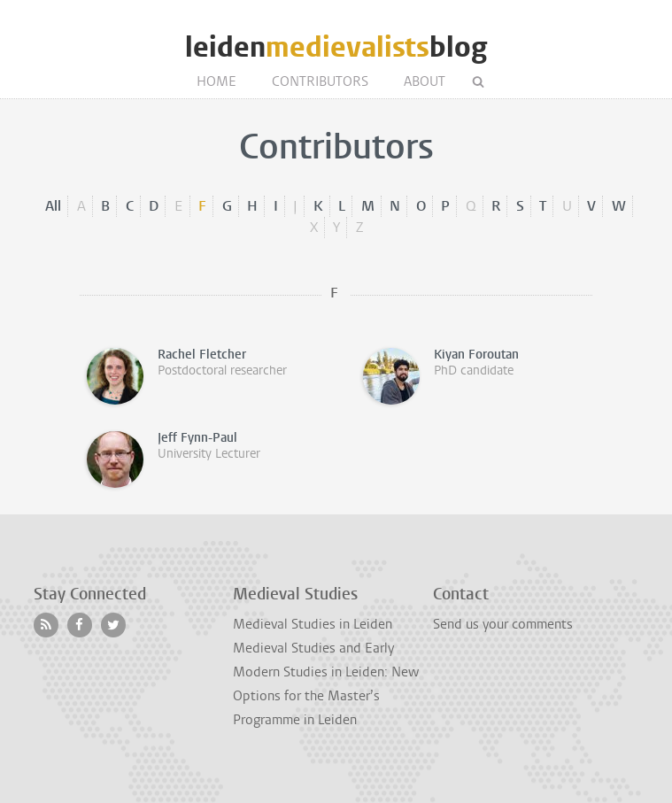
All (53, 206)
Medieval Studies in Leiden (313, 624)
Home (216, 81)
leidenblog (336, 47)
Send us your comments (503, 624)
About (425, 81)
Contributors (320, 81)
